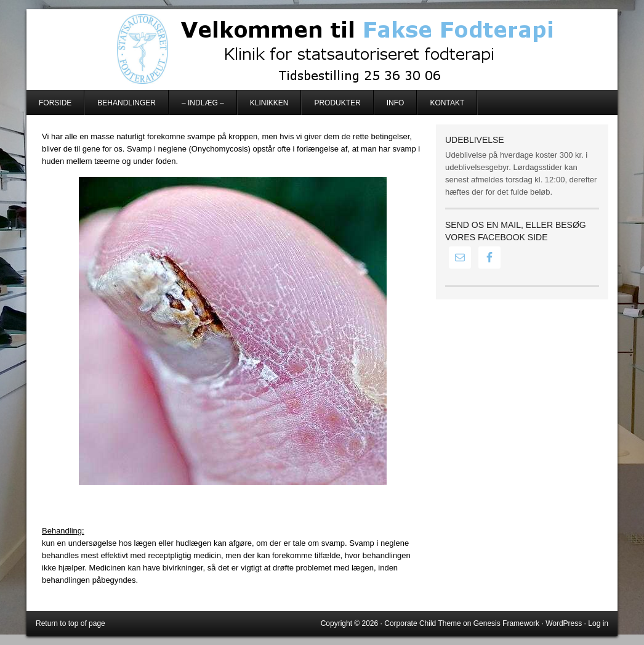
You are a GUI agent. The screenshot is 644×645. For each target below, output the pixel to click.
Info (396, 103)
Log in (598, 623)
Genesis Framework (506, 623)
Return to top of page (70, 623)
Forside (55, 103)
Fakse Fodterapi (322, 49)
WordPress (564, 623)
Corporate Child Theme (423, 623)
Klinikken (269, 103)
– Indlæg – (203, 103)
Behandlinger (127, 103)
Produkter (337, 103)
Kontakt (447, 103)
